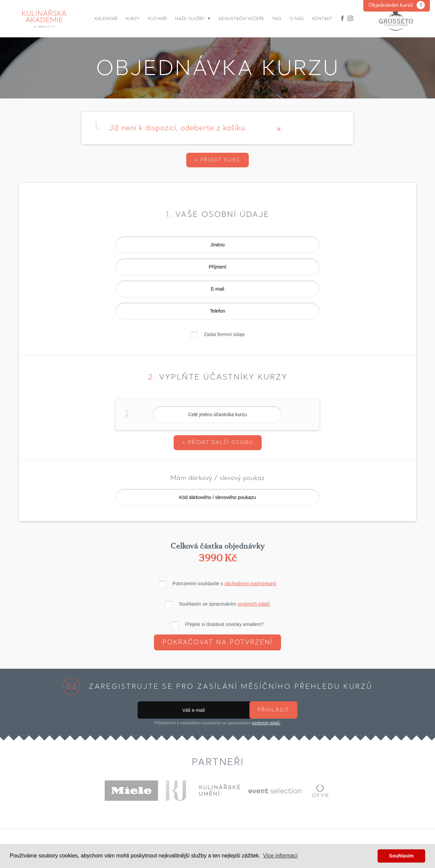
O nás (297, 19)
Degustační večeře (241, 19)
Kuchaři (157, 19)
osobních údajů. (266, 723)
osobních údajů (254, 604)
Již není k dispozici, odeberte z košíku (177, 128)
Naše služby (190, 19)
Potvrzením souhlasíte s (224, 584)
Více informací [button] (280, 856)
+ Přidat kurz (217, 160)
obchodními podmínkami (250, 584)
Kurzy (133, 19)
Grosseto (396, 19)
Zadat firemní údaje (224, 334)
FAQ (277, 19)
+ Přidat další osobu (218, 442)
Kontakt (322, 19)
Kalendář (106, 19)
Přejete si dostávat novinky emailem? (224, 624)
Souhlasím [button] (402, 856)
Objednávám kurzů (397, 5)
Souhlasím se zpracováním (224, 604)
